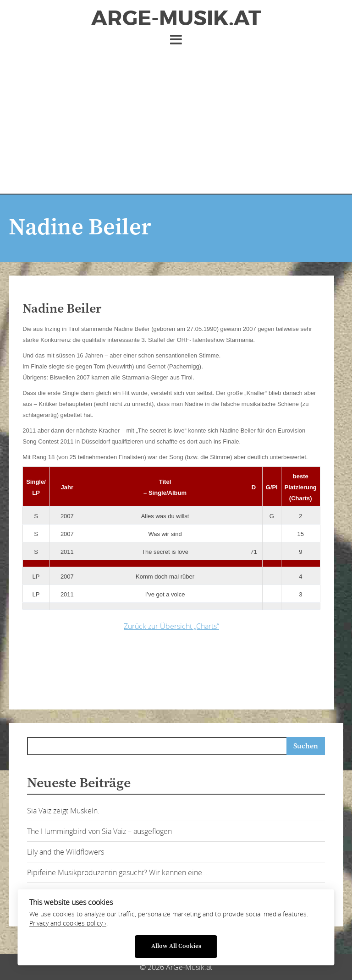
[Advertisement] (176, 116)
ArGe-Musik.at (176, 18)
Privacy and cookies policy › (68, 923)
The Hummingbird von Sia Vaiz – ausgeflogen (99, 831)
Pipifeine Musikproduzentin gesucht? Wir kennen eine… (117, 872)
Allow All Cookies (176, 946)
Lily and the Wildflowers (66, 852)
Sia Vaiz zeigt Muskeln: (63, 811)
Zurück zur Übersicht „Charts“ (171, 626)
